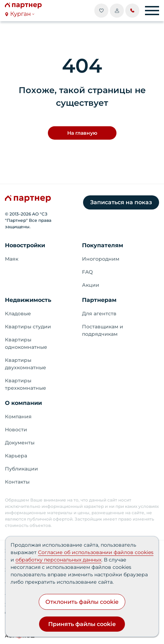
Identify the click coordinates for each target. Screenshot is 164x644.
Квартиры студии (28, 327)
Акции (91, 285)
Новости (16, 430)
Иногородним (101, 259)
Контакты (17, 482)
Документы (20, 443)
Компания (18, 417)
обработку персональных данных (58, 560)
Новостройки (25, 245)
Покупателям (103, 245)
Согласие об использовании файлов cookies (96, 552)
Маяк (12, 259)
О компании (23, 403)
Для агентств (99, 314)
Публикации (21, 469)
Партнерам (99, 300)
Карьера (16, 456)
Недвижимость (28, 300)
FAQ (87, 272)
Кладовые (18, 314)
